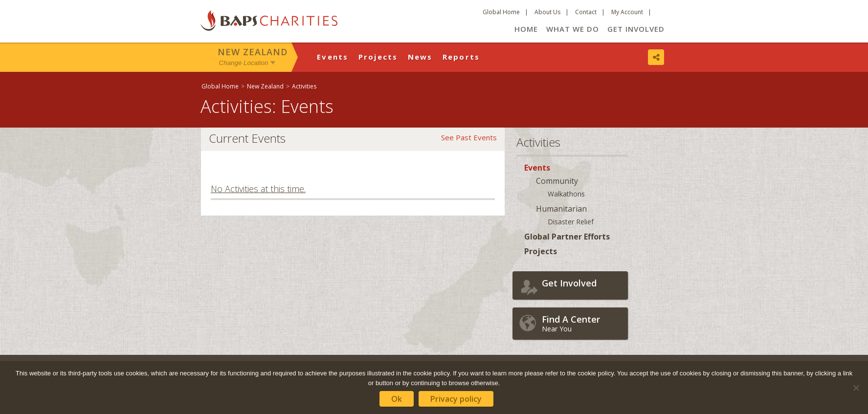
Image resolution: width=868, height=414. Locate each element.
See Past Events (469, 137)
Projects (378, 57)
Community (557, 181)
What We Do (573, 29)
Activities (304, 86)
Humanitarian (561, 209)
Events (333, 57)
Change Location (244, 63)
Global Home (501, 12)
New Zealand (253, 52)
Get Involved (636, 29)
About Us (547, 12)
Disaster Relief (571, 222)
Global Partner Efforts (567, 237)
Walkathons (566, 194)
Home (526, 29)
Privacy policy (456, 399)
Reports (461, 57)
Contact (586, 12)
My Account (627, 12)
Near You (582, 323)
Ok (397, 399)
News (420, 57)
